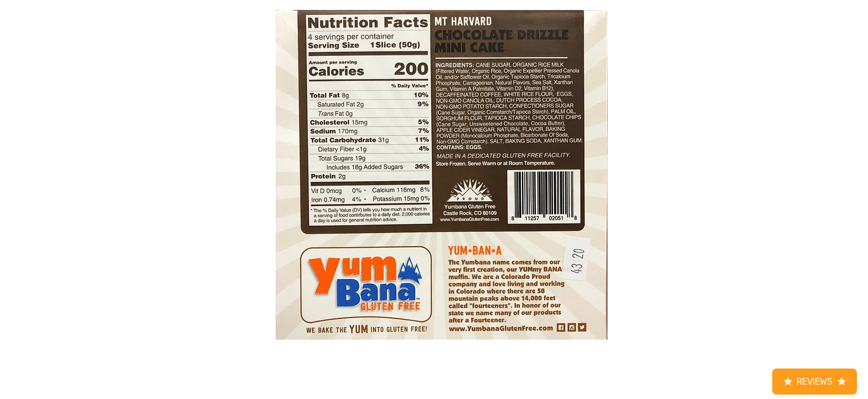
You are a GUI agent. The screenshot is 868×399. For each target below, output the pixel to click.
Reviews (815, 382)
